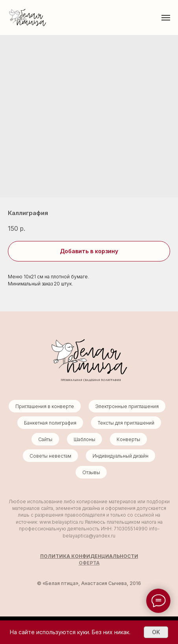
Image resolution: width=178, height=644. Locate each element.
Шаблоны (84, 439)
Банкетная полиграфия (50, 423)
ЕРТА (93, 563)
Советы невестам (50, 456)
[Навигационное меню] (166, 18)
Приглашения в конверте (45, 406)
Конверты (128, 439)
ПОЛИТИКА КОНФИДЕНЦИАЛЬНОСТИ (89, 556)
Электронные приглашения (127, 406)
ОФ (83, 563)
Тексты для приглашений (126, 423)
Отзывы (91, 472)
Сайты (45, 439)
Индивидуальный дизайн (121, 456)
